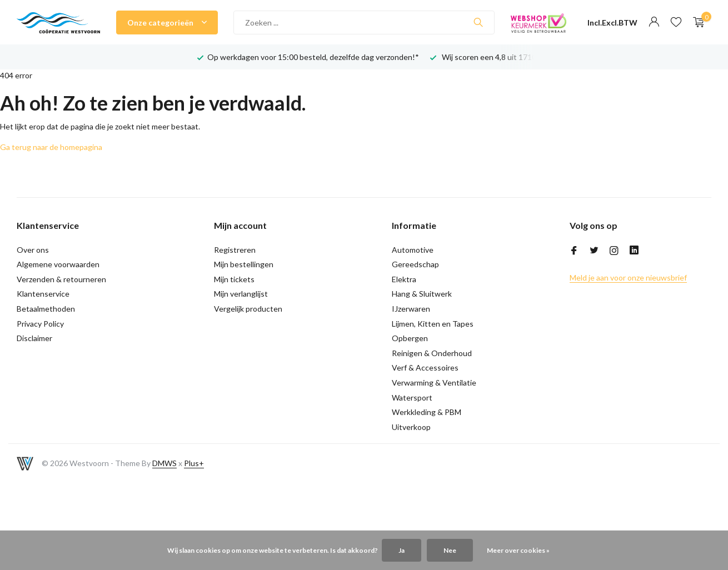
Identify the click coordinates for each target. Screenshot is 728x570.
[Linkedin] (634, 251)
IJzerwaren (411, 309)
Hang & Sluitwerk (422, 294)
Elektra (404, 279)
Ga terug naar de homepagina (51, 147)
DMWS (164, 463)
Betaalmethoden (46, 309)
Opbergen (410, 338)
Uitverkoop (411, 427)
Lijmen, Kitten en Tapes (433, 324)
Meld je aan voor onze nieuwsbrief (628, 277)
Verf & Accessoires (425, 367)
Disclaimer (34, 338)
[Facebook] (574, 251)
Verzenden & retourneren (61, 279)
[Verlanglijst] (676, 22)
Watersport (412, 397)
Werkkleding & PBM (427, 412)
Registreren (235, 250)
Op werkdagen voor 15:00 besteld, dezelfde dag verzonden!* (313, 57)
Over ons (33, 250)
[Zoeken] (364, 22)
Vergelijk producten (248, 309)
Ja (402, 550)
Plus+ (194, 463)
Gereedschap (415, 264)
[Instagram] (614, 251)
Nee (450, 550)
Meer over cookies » (518, 550)
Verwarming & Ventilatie (434, 382)
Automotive (413, 250)
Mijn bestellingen (244, 264)
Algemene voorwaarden (58, 264)
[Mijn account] (654, 22)
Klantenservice (43, 294)
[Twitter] (594, 251)
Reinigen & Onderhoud (432, 353)
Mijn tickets (234, 279)
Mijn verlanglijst (241, 294)
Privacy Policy (40, 324)
